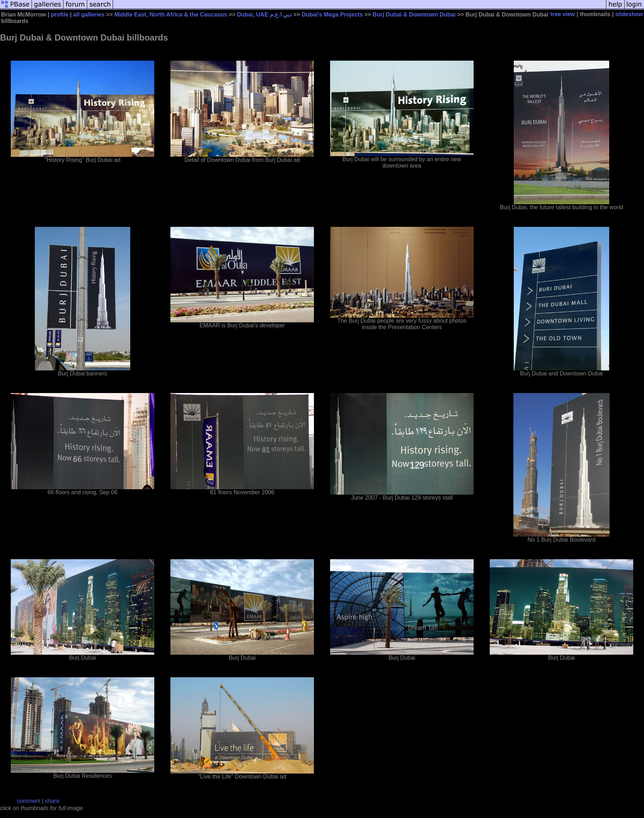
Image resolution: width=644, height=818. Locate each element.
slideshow (629, 14)
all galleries (89, 15)
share (52, 801)
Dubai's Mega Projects (332, 15)
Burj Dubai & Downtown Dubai (414, 15)
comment (29, 801)
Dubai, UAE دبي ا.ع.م (264, 15)
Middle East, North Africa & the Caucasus (171, 15)
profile (60, 15)
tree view (563, 14)
